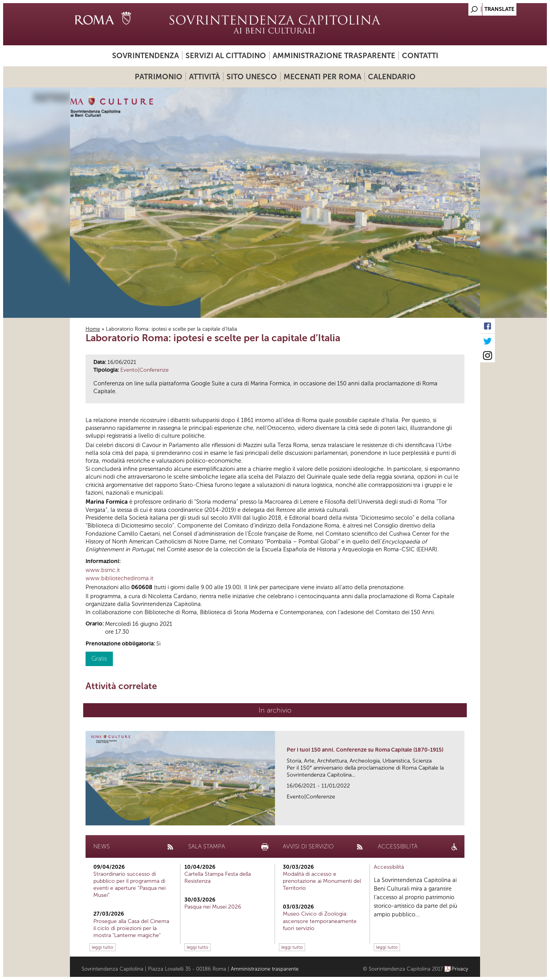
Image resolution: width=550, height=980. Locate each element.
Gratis (99, 658)
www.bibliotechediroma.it (120, 578)
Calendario (392, 77)
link (461, 817)
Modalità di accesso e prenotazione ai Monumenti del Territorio (322, 881)
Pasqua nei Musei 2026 (213, 907)
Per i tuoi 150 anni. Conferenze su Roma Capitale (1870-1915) (365, 750)
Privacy (460, 969)
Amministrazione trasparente (334, 56)
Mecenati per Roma (322, 77)
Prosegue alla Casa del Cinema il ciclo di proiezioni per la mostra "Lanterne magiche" (131, 928)
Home (93, 329)
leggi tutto (103, 947)
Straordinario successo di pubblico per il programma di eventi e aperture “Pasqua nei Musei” (129, 885)
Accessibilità (389, 867)
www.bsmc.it (103, 570)
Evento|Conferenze (145, 370)
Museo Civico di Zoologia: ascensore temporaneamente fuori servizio (320, 921)
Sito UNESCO (252, 77)
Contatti (420, 56)
